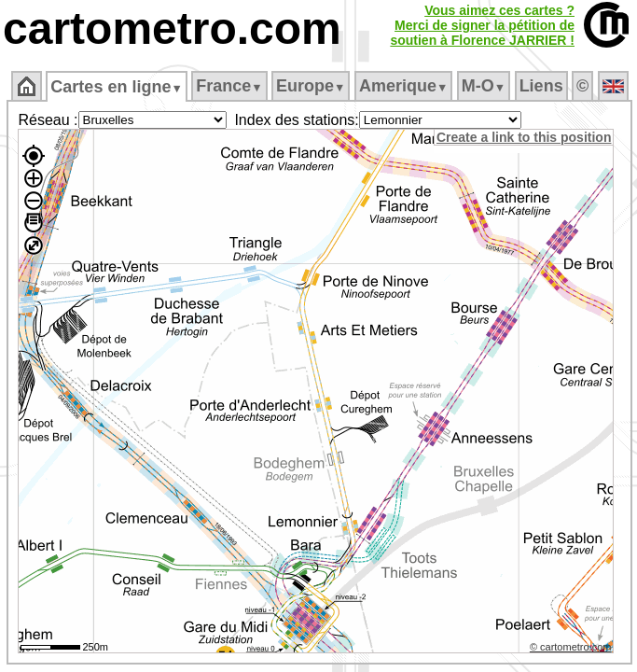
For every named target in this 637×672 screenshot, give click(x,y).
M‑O (484, 86)
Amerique (403, 86)
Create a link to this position (524, 137)
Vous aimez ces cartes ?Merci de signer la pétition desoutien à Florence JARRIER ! (482, 25)
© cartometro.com (571, 647)
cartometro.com (172, 28)
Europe (311, 86)
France (229, 86)
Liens (541, 86)
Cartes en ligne (116, 87)
